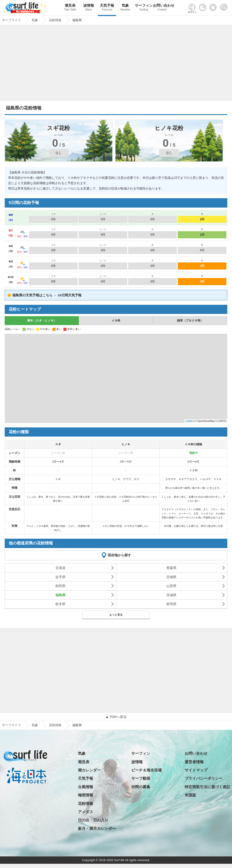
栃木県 (60, 604)
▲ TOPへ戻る (116, 717)
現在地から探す (119, 555)
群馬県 (171, 604)
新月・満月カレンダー (97, 829)
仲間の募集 (141, 787)
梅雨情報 (86, 795)
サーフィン (144, 8)
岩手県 (60, 577)
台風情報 (86, 787)
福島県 (60, 595)
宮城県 (171, 577)
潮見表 (70, 8)
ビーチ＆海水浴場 (146, 770)
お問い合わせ (162, 8)
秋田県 (60, 586)
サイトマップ (196, 770)
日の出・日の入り (93, 820)
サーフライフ (11, 725)
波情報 (89, 8)
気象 (125, 8)
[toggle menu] (225, 6)
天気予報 (107, 8)
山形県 (171, 586)
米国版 (190, 795)
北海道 (60, 568)
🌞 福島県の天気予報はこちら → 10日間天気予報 (44, 295)
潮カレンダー (89, 770)
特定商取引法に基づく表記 (207, 787)
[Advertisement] (116, 64)
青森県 (171, 568)
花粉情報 (55, 725)
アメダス (86, 812)
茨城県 (171, 595)
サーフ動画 (141, 778)
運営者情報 (194, 762)
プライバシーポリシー (204, 778)
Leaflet (189, 421)
